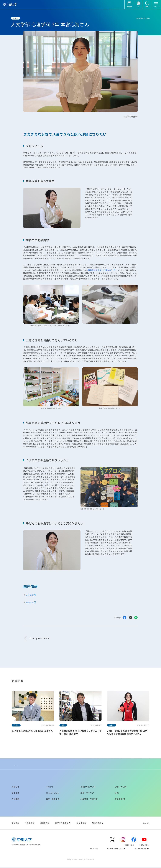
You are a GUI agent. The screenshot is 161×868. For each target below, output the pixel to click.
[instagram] (125, 840)
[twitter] (114, 840)
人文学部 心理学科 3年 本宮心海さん (37, 765)
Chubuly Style (20, 765)
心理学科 (30, 602)
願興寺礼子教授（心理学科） (101, 270)
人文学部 (30, 595)
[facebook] (135, 840)
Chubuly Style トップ (39, 638)
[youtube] (146, 840)
